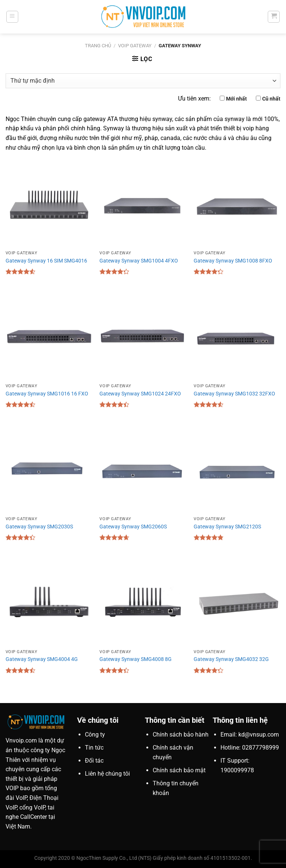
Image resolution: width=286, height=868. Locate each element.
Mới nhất (236, 99)
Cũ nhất (271, 99)
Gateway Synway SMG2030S (39, 527)
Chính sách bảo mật (179, 770)
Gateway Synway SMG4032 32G (231, 659)
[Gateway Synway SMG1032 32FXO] (237, 336)
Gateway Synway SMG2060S (133, 527)
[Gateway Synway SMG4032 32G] (237, 602)
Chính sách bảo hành (181, 735)
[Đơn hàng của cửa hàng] (143, 81)
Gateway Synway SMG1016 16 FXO (47, 394)
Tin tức (94, 748)
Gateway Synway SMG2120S (227, 527)
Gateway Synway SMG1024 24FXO (140, 394)
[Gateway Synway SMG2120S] (237, 469)
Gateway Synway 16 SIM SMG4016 (46, 261)
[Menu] (12, 17)
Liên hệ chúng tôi (107, 774)
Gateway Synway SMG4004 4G (42, 659)
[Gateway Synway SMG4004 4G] (49, 602)
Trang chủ (98, 46)
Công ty (95, 735)
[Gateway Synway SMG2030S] (49, 469)
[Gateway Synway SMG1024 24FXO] (143, 336)
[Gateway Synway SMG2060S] (143, 469)
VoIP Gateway (135, 46)
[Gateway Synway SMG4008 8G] (143, 602)
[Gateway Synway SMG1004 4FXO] (143, 204)
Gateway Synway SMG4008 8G (136, 659)
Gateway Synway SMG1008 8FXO (233, 261)
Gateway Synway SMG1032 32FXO (234, 394)
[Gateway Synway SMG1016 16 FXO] (49, 336)
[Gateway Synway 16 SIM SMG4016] (49, 204)
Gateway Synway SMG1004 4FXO (139, 261)
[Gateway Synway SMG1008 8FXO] (237, 204)
